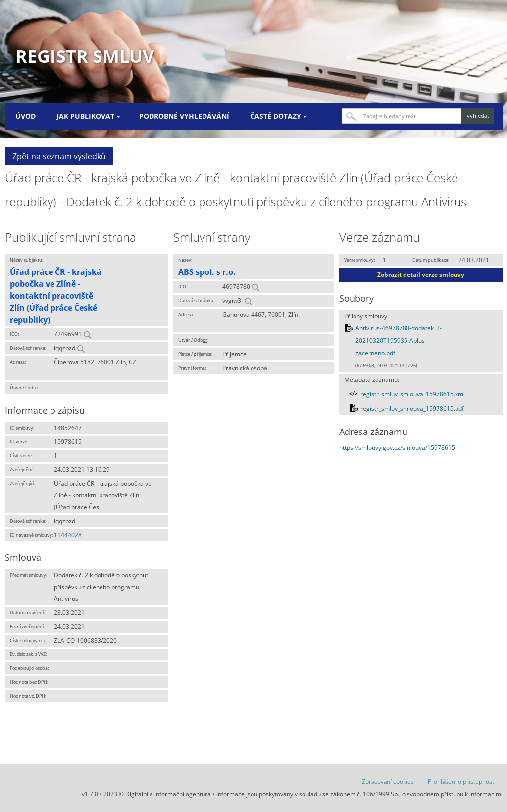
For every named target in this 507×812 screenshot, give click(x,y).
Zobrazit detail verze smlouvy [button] (421, 275)
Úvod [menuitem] (25, 116)
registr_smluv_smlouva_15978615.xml (413, 394)
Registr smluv (85, 56)
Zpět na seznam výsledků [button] (59, 156)
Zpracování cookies (388, 782)
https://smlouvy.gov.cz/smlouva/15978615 (397, 448)
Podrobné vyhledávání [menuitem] (184, 116)
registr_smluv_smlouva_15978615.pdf (412, 408)
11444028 (68, 535)
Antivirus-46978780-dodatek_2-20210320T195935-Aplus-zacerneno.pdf (399, 341)
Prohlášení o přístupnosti (462, 782)
